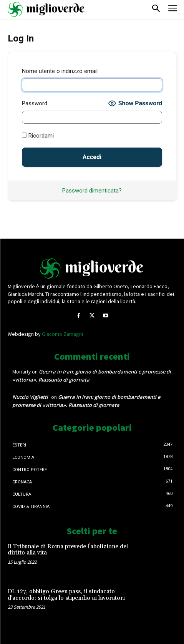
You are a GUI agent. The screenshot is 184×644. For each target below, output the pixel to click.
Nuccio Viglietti (30, 397)
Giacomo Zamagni (62, 334)
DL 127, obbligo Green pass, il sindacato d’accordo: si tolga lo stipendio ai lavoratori (66, 595)
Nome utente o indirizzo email (60, 71)
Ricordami (38, 136)
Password (35, 103)
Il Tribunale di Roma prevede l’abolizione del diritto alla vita (68, 550)
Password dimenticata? (92, 191)
